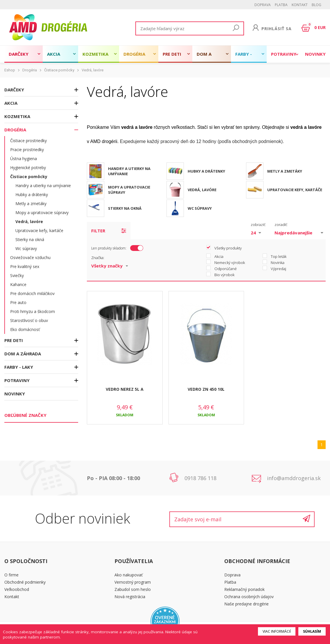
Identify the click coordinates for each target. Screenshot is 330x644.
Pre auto (18, 302)
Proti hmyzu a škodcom (33, 311)
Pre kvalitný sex (25, 266)
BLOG (316, 5)
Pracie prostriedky (27, 150)
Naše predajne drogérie (246, 604)
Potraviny (284, 54)
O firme (11, 575)
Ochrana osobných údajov (249, 597)
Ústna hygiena (24, 159)
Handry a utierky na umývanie (43, 186)
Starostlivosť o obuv (29, 320)
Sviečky (17, 275)
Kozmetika (95, 54)
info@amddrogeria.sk (294, 478)
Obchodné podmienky (25, 582)
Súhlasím (312, 631)
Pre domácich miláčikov (32, 293)
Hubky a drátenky (32, 195)
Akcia (54, 54)
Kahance (18, 284)
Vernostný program (133, 582)
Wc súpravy (26, 248)
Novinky (315, 54)
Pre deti (172, 54)
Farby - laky (244, 57)
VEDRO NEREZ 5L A (125, 389)
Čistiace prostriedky (28, 141)
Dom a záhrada (207, 57)
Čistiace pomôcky (59, 70)
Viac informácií (277, 631)
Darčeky (19, 54)
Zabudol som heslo (133, 589)
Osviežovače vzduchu (30, 257)
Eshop (10, 70)
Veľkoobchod (17, 589)
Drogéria (134, 54)
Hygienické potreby (28, 168)
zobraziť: (258, 225)
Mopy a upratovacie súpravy (42, 212)
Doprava (263, 5)
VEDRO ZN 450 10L (206, 389)
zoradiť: (281, 225)
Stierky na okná (30, 239)
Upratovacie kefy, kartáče (39, 230)
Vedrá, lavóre (93, 70)
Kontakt (300, 5)
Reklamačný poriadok (244, 589)
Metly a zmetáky (31, 203)
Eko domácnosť (25, 329)
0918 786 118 (200, 478)
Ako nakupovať (129, 575)
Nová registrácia (130, 597)
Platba (281, 5)
